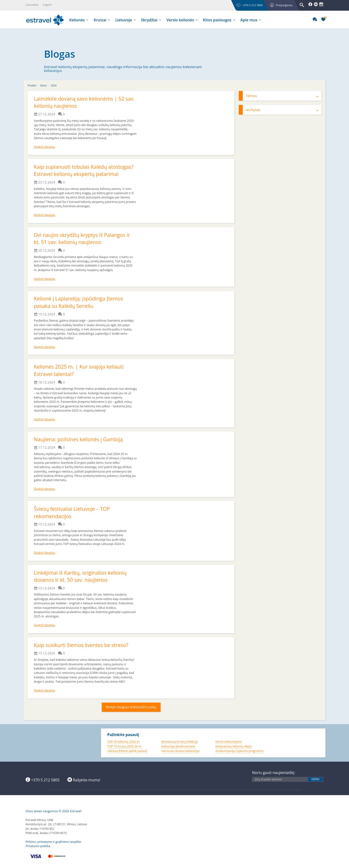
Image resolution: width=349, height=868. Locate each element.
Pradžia (32, 85)
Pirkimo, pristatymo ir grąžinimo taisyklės (53, 842)
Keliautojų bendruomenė (178, 746)
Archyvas (282, 110)
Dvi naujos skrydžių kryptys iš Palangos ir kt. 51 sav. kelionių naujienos (83, 239)
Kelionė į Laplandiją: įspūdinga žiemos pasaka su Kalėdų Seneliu (80, 302)
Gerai (315, 779)
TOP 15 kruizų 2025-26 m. (125, 746)
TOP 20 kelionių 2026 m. (124, 742)
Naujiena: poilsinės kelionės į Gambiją (79, 439)
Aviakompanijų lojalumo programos (239, 751)
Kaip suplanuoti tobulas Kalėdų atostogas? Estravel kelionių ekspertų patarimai (85, 170)
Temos (282, 96)
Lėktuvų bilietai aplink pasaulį (127, 751)
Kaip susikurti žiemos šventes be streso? (82, 645)
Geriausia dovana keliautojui (180, 751)
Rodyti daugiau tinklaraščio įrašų (131, 707)
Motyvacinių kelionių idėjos (234, 746)
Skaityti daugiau (45, 147)
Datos (44, 85)
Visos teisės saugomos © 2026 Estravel (54, 811)
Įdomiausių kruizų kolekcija (179, 742)
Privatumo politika (38, 846)
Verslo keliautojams (228, 742)
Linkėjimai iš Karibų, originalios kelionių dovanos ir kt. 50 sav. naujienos (81, 576)
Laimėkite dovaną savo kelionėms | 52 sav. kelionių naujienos (80, 102)
